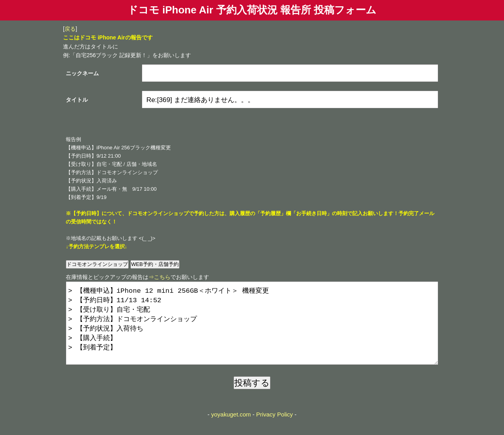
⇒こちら (159, 277)
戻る (70, 29)
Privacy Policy (274, 430)
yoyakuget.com (231, 430)
